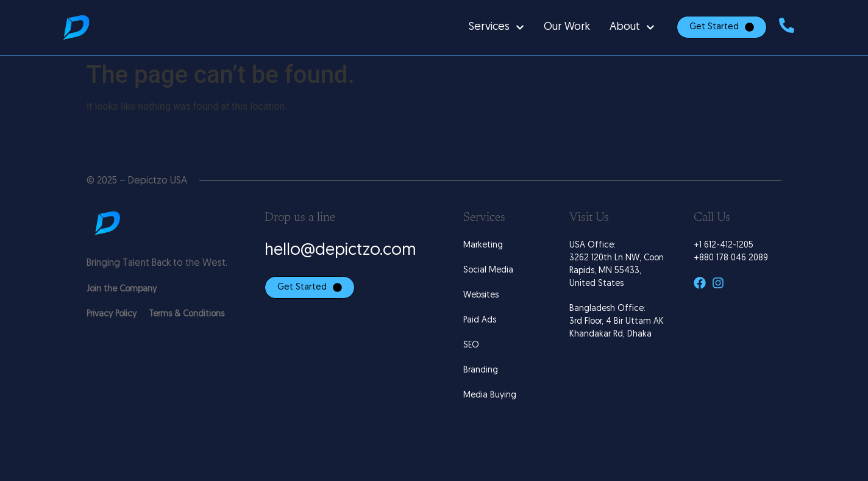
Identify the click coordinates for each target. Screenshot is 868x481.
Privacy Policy (112, 314)
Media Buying (490, 395)
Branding (481, 370)
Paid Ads (480, 320)
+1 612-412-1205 (724, 245)
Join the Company (122, 289)
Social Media (488, 270)
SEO (471, 345)
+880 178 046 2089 (731, 258)
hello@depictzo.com (340, 251)
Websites (481, 295)
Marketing (483, 245)
